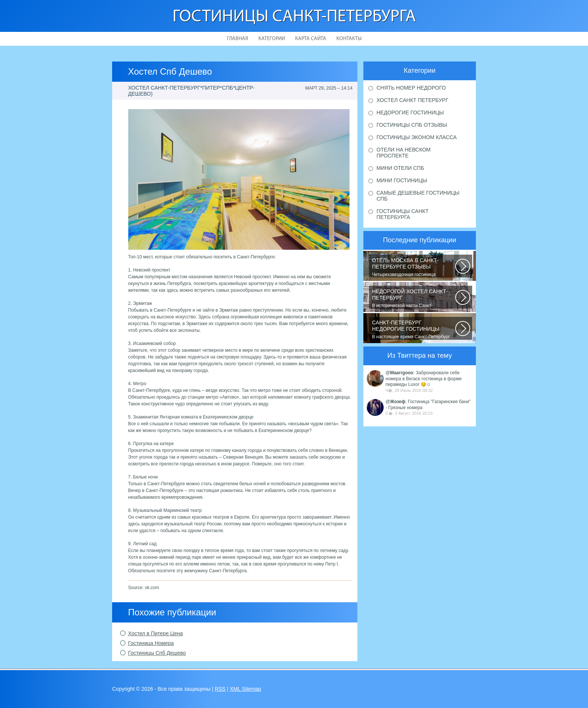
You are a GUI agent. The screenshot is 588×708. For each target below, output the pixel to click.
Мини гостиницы (402, 180)
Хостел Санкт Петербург (412, 100)
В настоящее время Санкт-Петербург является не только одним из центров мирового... (414, 330)
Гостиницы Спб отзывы (412, 125)
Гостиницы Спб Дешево (157, 653)
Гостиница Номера (151, 643)
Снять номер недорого (411, 88)
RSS (220, 689)
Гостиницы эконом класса (417, 137)
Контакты (349, 39)
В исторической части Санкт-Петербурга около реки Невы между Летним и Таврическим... (414, 298)
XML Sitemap (246, 689)
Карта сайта (311, 39)
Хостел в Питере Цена (156, 633)
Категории (272, 39)
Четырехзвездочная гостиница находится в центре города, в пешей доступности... (414, 267)
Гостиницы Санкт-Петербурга (294, 17)
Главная (238, 39)
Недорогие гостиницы (410, 112)
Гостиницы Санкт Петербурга (403, 214)
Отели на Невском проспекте (403, 153)
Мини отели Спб (400, 168)
